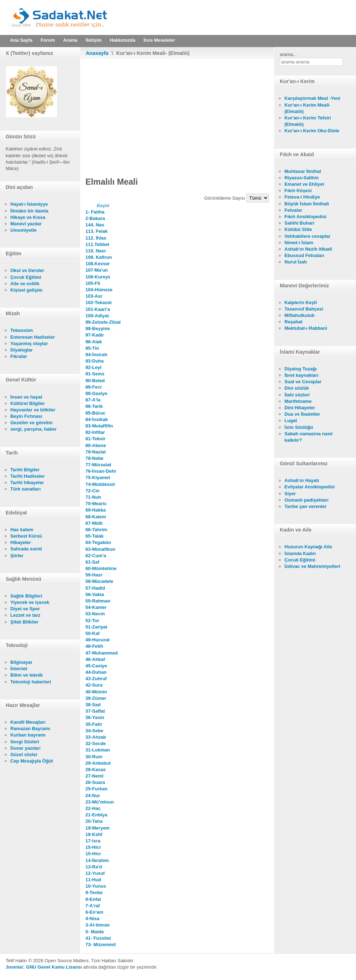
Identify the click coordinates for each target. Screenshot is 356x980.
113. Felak (96, 231)
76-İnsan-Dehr (101, 471)
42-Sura (94, 685)
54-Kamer (96, 607)
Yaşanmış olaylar (29, 343)
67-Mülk (94, 523)
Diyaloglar (22, 350)
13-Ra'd (94, 867)
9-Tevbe (94, 892)
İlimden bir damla (29, 211)
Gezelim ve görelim (32, 423)
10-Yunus (96, 886)
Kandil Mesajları (28, 722)
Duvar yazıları (25, 748)
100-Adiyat (97, 316)
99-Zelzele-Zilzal (103, 322)
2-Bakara (95, 218)
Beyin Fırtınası (26, 416)
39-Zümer (96, 698)
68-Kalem (96, 517)
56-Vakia (95, 594)
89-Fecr (94, 387)
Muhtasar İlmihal (303, 171)
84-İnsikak (97, 419)
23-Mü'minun (100, 802)
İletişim (94, 40)
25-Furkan (96, 789)
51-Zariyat (96, 627)
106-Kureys (98, 277)
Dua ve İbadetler (302, 414)
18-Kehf (94, 834)
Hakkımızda (123, 40)
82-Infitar (95, 432)
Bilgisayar (21, 662)
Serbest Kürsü (26, 536)
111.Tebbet (97, 244)
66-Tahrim (96, 530)
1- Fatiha (95, 212)
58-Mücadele (99, 581)
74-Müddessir (100, 484)
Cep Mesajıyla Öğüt (32, 761)
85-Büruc (95, 413)
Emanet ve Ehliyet (304, 184)
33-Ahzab (96, 737)
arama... (288, 54)
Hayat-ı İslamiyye (29, 204)
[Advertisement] (177, 112)
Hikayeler (21, 542)
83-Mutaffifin (99, 426)
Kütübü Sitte (298, 229)
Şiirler (17, 556)
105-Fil (93, 283)
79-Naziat (96, 452)
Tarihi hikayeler (27, 483)
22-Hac (93, 808)
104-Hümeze (99, 290)
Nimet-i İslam (299, 243)
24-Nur (93, 796)
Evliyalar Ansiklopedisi (310, 487)
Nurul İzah (296, 262)
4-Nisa (92, 919)
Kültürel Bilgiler (28, 403)
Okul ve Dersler (27, 270)
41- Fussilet (98, 938)
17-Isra (93, 841)
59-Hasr (94, 575)
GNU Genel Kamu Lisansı (54, 967)
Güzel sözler (24, 755)
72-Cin (93, 491)
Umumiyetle (23, 230)
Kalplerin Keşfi (301, 302)
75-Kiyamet (98, 478)
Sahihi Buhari (299, 223)
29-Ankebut (98, 763)
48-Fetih (94, 646)
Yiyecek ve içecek (30, 602)
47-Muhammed (102, 653)
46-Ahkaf (95, 659)
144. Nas (95, 225)
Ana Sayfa (21, 40)
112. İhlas (96, 238)
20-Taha (94, 821)
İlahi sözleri (297, 395)
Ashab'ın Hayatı (302, 480)
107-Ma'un (97, 270)
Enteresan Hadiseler (33, 337)
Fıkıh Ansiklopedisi (305, 217)
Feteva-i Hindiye (302, 197)
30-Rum (94, 757)
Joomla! (15, 967)
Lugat (291, 420)
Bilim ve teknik (27, 675)
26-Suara (95, 782)
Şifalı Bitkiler (24, 622)
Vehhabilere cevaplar (307, 236)
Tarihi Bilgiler (25, 470)
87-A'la (93, 400)
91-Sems (95, 374)
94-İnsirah (96, 355)
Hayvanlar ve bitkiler (33, 410)
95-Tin (92, 348)
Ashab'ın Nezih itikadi (308, 249)
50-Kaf (93, 633)
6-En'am (94, 912)
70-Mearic (96, 504)
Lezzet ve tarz (25, 615)
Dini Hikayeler (300, 408)
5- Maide (95, 932)
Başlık (103, 206)
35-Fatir (94, 724)
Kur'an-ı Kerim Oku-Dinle (312, 131)
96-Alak (94, 342)
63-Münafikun (100, 549)
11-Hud (93, 880)
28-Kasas (96, 769)
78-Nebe (95, 458)
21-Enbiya (96, 815)
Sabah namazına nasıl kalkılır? (308, 437)
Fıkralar (19, 356)
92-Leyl (93, 367)
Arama (70, 40)
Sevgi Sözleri (25, 742)
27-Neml (95, 776)
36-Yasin (95, 717)
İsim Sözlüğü (299, 427)
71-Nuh (93, 497)
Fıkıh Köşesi (298, 191)
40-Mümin (96, 692)
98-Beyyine (98, 329)
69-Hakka (96, 510)
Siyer (290, 494)
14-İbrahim (97, 860)
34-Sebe (94, 731)
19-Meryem (98, 828)
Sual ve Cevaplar (303, 382)
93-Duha (95, 361)
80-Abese (96, 445)
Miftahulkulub (300, 315)
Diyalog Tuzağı (301, 369)
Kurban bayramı (28, 735)
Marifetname (298, 401)
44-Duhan (96, 672)
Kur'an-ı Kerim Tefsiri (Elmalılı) (308, 121)
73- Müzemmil (101, 945)
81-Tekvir (95, 439)
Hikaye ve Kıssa (28, 217)
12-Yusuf (95, 873)
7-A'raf (93, 906)
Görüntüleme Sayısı (226, 198)
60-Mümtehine (101, 568)
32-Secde (96, 743)
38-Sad (93, 705)
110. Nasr (96, 251)
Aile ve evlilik (25, 284)
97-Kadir (95, 335)
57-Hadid (95, 588)
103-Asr (94, 296)
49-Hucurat (98, 640)
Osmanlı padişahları (307, 500)
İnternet (19, 669)
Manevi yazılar (26, 224)
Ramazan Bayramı (30, 728)
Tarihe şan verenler (305, 506)
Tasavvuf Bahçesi (304, 309)
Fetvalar (293, 210)
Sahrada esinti (26, 549)
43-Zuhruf (96, 679)
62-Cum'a (96, 556)
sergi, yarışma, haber (33, 429)
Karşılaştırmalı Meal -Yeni (312, 98)
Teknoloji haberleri (31, 682)
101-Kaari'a (98, 309)
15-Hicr (93, 847)
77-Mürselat (98, 465)
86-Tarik (94, 406)
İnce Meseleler (159, 40)
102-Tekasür (99, 302)
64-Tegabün (98, 542)
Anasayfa (97, 53)
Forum (48, 40)
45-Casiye (96, 666)
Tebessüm (22, 330)
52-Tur (92, 620)
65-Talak (95, 536)
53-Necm (95, 614)
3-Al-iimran (98, 925)
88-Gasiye (96, 393)
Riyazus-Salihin (302, 178)
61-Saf (92, 562)
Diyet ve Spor (25, 609)
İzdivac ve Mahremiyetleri (312, 566)
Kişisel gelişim (26, 290)
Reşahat (294, 322)
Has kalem (22, 530)
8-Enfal (93, 899)
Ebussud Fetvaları (304, 255)
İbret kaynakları (301, 375)
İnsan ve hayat (26, 397)
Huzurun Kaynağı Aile (308, 547)
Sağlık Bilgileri (26, 596)
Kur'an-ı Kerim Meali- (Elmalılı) (308, 108)
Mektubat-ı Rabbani (306, 328)
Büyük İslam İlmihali (307, 204)
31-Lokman (98, 750)
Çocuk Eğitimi (26, 277)
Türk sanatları (25, 489)
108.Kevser (98, 264)
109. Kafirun (99, 257)
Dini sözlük (297, 388)
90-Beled (95, 381)
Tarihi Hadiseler (28, 476)
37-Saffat (95, 711)
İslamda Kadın (300, 553)
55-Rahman (98, 601)
